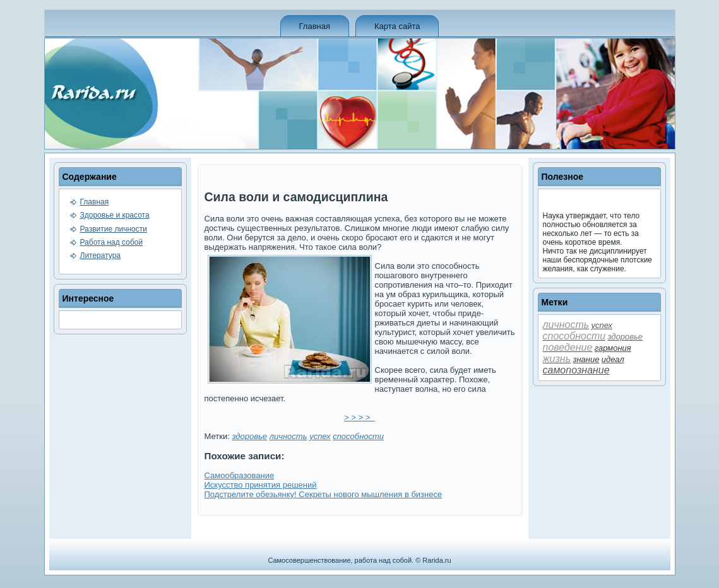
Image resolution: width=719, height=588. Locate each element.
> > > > (359, 417)
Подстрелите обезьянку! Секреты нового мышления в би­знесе (324, 494)
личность (288, 436)
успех (320, 436)
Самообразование (240, 475)
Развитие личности (114, 229)
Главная (315, 26)
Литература (101, 256)
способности (358, 436)
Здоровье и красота (115, 215)
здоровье (249, 436)
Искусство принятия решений (261, 485)
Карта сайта (397, 26)
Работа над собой (112, 242)
